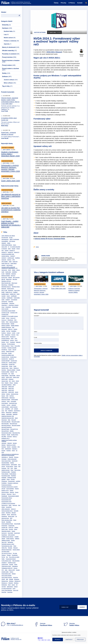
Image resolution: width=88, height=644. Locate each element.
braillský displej (5, 294)
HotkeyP (12, 372)
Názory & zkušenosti (11, 47)
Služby (6, 73)
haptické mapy (5, 368)
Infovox (18, 375)
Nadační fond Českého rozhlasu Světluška (9, 441)
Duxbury (9, 333)
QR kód (3, 489)
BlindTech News (16, 287)
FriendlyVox (4, 350)
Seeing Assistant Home (7, 511)
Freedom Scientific (12, 348)
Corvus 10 (13, 318)
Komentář (37, 316)
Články (56, 3)
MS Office (4, 437)
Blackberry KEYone (6, 281)
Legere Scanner (14, 407)
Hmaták (18, 370)
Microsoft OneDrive (6, 425)
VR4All (3, 579)
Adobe (9, 243)
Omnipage (4, 459)
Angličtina (17, 258)
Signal (8, 515)
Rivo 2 (14, 494)
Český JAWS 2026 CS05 (11, 181)
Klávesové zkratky (6, 400)
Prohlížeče (4, 483)
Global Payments (10, 351)
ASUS (10, 270)
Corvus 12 (4, 320)
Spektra (16, 527)
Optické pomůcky (6, 465)
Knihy (8, 401)
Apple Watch (14, 263)
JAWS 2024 (4, 392)
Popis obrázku (5, 474)
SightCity (4, 515)
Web (7, 579)
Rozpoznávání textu (6, 500)
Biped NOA (9, 279)
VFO (3, 570)
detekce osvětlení (6, 326)
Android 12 (4, 252)
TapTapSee (10, 542)
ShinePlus (8, 513)
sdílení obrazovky (6, 509)
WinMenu (16, 583)
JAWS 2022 (4, 390)
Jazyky (17, 392)
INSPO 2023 (9, 377)
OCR (3, 452)
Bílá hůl (3, 279)
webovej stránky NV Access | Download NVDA (50, 239)
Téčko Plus (4, 548)
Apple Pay (15, 262)
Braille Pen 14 (9, 292)
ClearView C (5, 305)
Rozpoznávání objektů (13, 496)
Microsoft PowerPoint (7, 427)
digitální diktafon (15, 326)
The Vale (15, 553)
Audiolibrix (15, 272)
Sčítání (3, 507)
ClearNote (11, 301)
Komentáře (13, 401)
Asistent (3, 265)
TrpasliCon (4, 563)
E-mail (35, 337)
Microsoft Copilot (16, 422)
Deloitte (12, 324)
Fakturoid (18, 342)
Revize (17, 492)
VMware (14, 574)
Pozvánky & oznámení (11, 54)
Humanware (4, 374)
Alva (3, 250)
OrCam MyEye (10, 466)
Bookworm (11, 290)
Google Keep (14, 361)
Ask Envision (10, 265)
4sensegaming (5, 239)
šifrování (14, 513)
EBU (3, 335)
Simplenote (4, 516)
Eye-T (8, 342)
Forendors (4, 348)
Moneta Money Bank (6, 433)
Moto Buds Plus (16, 433)
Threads (9, 555)
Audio (3, 272)
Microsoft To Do (14, 429)
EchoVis (13, 335)
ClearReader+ (5, 303)
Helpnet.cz (16, 368)
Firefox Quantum (6, 346)
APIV (14, 260)
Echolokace (8, 335)
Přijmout (58, 639)
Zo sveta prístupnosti (7, 589)
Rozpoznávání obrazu (7, 498)
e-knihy (14, 333)
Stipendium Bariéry (6, 531)
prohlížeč (18, 481)
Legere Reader (5, 407)
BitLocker (15, 279)
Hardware (7, 28)
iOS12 (13, 381)
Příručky (63, 3)
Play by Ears (17, 470)
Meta (9, 420)
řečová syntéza (5, 492)
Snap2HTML (11, 526)
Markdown (15, 412)
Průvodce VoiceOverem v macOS (10, 487)
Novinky (3, 451)
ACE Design (12, 241)
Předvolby (80, 639)
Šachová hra (5, 505)
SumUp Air (4, 533)
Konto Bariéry (5, 403)
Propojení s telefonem (13, 483)
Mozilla (8, 435)
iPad (3, 383)
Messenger (4, 420)
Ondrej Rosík (46, 256)
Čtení (7, 322)
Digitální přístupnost (6, 327)
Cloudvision (8, 307)
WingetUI (11, 583)
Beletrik (10, 277)
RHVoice (4, 494)
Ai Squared (4, 249)
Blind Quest (14, 283)
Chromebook (14, 300)
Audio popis (8, 272)
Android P (13, 256)
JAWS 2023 (11, 390)
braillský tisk (13, 294)
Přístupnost (4, 481)
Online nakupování (12, 459)
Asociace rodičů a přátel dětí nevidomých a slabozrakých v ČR (9, 268)
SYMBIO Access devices (7, 537)
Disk (13, 327)
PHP (8, 468)
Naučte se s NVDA (11, 445)
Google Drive (5, 359)
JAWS (14, 385)
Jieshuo (3, 394)
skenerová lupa (5, 518)
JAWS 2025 (11, 392)
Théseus (4, 555)
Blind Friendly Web (6, 283)
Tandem (13, 540)
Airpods (14, 249)
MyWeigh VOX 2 (5, 438)
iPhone (11, 383)
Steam (16, 529)
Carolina (4, 298)
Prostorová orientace (6, 485)
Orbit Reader (14, 465)
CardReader (14, 296)
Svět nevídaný (11, 535)
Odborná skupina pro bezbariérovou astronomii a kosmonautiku (10, 455)
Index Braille (12, 375)
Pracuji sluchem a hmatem (11, 61)
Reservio (12, 492)
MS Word (10, 437)
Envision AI (13, 337)
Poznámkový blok (6, 476)
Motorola (4, 435)
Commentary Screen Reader (8, 311)
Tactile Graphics (10, 539)
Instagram (11, 379)
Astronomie (4, 270)
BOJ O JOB (4, 290)
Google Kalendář (6, 361)
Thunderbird (15, 555)
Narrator (15, 443)
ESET (12, 338)
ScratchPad (9, 507)
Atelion (14, 270)
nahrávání (4, 443)
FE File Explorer (11, 344)
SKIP (11, 518)
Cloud (3, 307)
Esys (16, 338)
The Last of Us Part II (7, 553)
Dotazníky (6, 25)
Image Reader (5, 375)
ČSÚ (15, 320)
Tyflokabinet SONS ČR (7, 568)
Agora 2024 (4, 247)
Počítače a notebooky (11, 41)
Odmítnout (69, 639)
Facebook (12, 342)
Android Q (4, 258)
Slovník (3, 522)
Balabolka (8, 274)
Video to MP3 (12, 570)
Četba (3, 300)
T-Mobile (16, 537)
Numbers (9, 451)
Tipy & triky (7, 86)
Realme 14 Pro (5, 490)
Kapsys (3, 396)
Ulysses (15, 568)
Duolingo (4, 333)
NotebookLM (8, 449)
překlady (4, 479)
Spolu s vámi (5, 529)
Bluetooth (4, 289)
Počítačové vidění (6, 472)
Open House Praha (6, 461)
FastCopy (4, 344)
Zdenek (16, 587)
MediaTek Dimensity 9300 (8, 418)
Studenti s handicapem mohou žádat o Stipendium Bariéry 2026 (10, 154)
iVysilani (16, 383)
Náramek (10, 443)
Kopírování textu (13, 403)
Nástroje (4, 445)
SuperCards (17, 533)
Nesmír (9, 447)
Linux (3, 411)
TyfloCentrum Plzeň (6, 566)
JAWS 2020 (4, 388)
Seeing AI (13, 509)
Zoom (14, 589)
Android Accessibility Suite (8, 254)
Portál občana (13, 474)
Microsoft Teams (5, 429)
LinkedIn (16, 409)
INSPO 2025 (5, 379)
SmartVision (4, 526)
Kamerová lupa (15, 394)
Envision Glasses (6, 338)
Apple (10, 262)
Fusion (10, 350)
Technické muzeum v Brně (8, 544)
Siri (16, 516)
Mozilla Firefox (15, 435)
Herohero (4, 370)
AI (9, 247)
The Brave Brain (5, 552)
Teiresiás (10, 548)
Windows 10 (17, 581)
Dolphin (15, 329)
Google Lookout (12, 363)
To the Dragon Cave (6, 561)
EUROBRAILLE (5, 340)
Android (7, 250)
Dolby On (10, 329)
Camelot (4, 296)
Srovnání (11, 529)
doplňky (3, 331)
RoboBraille (4, 496)
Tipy (7, 557)
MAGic (3, 412)
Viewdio (18, 570)
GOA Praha (4, 353)
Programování (11, 481)
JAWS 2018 (4, 387)
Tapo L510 (4, 542)
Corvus (8, 318)
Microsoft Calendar (6, 422)
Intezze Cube (5, 381)
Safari (10, 505)
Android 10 (12, 250)
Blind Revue (4, 285)
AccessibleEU (5, 241)
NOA (3, 449)
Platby (16, 468)
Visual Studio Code (6, 574)
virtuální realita (5, 572)
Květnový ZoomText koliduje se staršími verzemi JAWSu (74, 291)
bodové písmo (11, 289)
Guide (15, 366)
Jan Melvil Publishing (7, 385)
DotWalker (14, 331)
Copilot (3, 318)
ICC (9, 374)
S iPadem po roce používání (8, 503)
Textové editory (16, 550)
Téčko (15, 546)
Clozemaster (15, 307)
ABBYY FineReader (14, 239)
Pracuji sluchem (9, 57)
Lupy (6, 34)
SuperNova (4, 535)
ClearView (12, 303)
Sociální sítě (4, 527)
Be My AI (13, 276)
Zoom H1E (16, 590)
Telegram (15, 548)
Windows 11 (4, 583)
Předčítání (13, 476)
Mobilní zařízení (10, 38)
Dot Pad (8, 331)
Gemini (3, 351)
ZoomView (10, 592)
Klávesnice (12, 398)
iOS (10, 381)
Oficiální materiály (9, 51)
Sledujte (43, 624)
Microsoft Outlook (16, 425)
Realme (17, 489)
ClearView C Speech (13, 305)
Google (10, 353)
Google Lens (5, 363)
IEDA (13, 374)
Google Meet (5, 364)
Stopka (13, 531)
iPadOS (7, 383)
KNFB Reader (15, 400)
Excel (16, 340)
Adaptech (4, 243)
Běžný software (10, 83)
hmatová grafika (5, 372)
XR (17, 585)
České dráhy (17, 298)
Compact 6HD (5, 314)
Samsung (15, 505)
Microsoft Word (5, 431)
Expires (3, 342)
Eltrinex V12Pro (5, 337)
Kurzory (9, 405)
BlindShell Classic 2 (6, 287)
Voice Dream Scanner (7, 577)
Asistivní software (11, 80)
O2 (17, 451)
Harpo (11, 368)
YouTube (4, 587)
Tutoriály (11, 564)
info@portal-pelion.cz (17, 625)
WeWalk (11, 579)
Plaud (12, 470)
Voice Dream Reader (7, 576)
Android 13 (10, 252)
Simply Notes (11, 516)
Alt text (18, 249)
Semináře (16, 511)
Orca (19, 465)
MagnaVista (9, 412)
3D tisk (11, 238)
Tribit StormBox (16, 561)
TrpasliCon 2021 (12, 563)
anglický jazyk (11, 258)
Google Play (12, 364)
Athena (18, 270)
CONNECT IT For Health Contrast (10, 316)
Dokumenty (4, 329)
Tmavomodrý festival (11, 559)
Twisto (16, 564)
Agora (15, 245)
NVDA (13, 451)
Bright (18, 294)
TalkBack (17, 539)
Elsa (17, 335)
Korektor (4, 405)
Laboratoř (14, 405)
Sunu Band (10, 533)
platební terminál (6, 470)
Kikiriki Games (5, 398)
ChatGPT (8, 300)
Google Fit (11, 359)
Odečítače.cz (5, 457)
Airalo (9, 249)
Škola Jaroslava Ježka (7, 520)
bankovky (14, 274)
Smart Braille (17, 524)
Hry (16, 372)
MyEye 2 (15, 437)
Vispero (11, 572)
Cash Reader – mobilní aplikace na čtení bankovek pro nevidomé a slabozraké (11, 224)
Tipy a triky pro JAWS (14, 557)
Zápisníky (8, 44)
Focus (12, 346)
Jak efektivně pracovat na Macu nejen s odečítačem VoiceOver (11, 196)
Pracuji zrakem (9, 65)
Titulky (3, 559)
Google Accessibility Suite (8, 355)
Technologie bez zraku (7, 546)
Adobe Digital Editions (7, 245)
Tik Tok (3, 557)
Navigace (4, 447)
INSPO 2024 (16, 377)
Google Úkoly (5, 366)
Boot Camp (17, 290)
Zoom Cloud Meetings (7, 590)
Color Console (5, 309)
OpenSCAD (15, 461)
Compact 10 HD (5, 313)
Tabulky (3, 539)
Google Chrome (5, 357)
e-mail (18, 333)
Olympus (16, 457)
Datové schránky (6, 324)
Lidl (12, 409)
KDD (7, 396)
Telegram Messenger (7, 550)
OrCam (3, 466)
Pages (16, 466)
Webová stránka (38, 343)
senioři (3, 513)
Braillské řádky (9, 31)
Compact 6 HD (14, 313)
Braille (3, 292)
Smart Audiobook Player (7, 524)
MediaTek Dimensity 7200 (8, 416)
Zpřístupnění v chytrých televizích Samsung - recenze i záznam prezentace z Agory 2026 (10, 168)
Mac (6, 411)
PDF (19, 466)
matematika (9, 414)
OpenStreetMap (5, 463)
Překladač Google (12, 478)
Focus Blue (17, 346)
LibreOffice (7, 409)
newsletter (14, 447)
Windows (11, 581)
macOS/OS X (17, 411)
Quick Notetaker (10, 489)
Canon (8, 296)
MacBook (11, 411)
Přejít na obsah (1, 1)
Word (9, 585)
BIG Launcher (16, 277)
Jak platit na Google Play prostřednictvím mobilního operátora (11, 210)
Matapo (3, 414)
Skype (15, 520)
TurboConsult (5, 564)
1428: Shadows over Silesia (8, 236)
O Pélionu (72, 3)
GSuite (11, 366)
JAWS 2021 (11, 388)
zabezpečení (10, 587)
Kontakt (80, 3)
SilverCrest (14, 515)
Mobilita (12, 431)
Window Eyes (5, 581)
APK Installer (5, 262)
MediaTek (15, 414)
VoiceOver (16, 577)
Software (7, 77)
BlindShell (11, 285)
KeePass (12, 396)
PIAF (12, 468)
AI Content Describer (15, 247)
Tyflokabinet (15, 566)
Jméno (36, 332)
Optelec (12, 463)
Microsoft (14, 420)
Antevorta (4, 260)
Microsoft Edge (5, 424)
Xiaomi (13, 585)
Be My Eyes (4, 277)
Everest (12, 340)
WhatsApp (17, 579)
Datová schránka (14, 322)
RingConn (9, 494)
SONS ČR (11, 527)
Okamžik (11, 457)
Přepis (8, 479)
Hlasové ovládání (11, 370)
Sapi (19, 505)
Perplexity (4, 468)
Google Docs (13, 357)
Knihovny (4, 401)
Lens (3, 409)
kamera (8, 394)
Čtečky (3, 322)
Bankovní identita (6, 276)
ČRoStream (10, 320)
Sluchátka (8, 522)
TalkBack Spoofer (6, 540)
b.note (3, 274)
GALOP (14, 350)
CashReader (10, 298)
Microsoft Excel (13, 424)
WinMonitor (4, 585)
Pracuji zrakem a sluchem (11, 69)
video (6, 570)
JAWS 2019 (11, 387)
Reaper (11, 490)
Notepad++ (15, 449)
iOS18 (17, 381)
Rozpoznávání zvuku (7, 502)
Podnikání (13, 472)
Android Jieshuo (5, 256)
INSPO (3, 377)
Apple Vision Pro (5, 263)
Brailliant (15, 292)
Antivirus (9, 260)
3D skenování (5, 238)
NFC (19, 447)
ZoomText (4, 592)
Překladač (4, 478)
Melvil (16, 418)
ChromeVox (4, 301)
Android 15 (17, 252)
